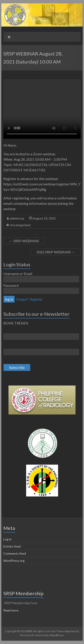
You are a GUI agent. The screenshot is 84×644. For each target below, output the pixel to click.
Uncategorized (20, 225)
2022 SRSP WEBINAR (56, 252)
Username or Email (18, 274)
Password (11, 285)
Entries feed (12, 546)
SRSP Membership (23, 593)
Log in (7, 539)
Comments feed (15, 553)
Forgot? (22, 299)
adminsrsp (17, 218)
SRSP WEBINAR (24, 241)
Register (36, 299)
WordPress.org (14, 561)
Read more (11, 610)
